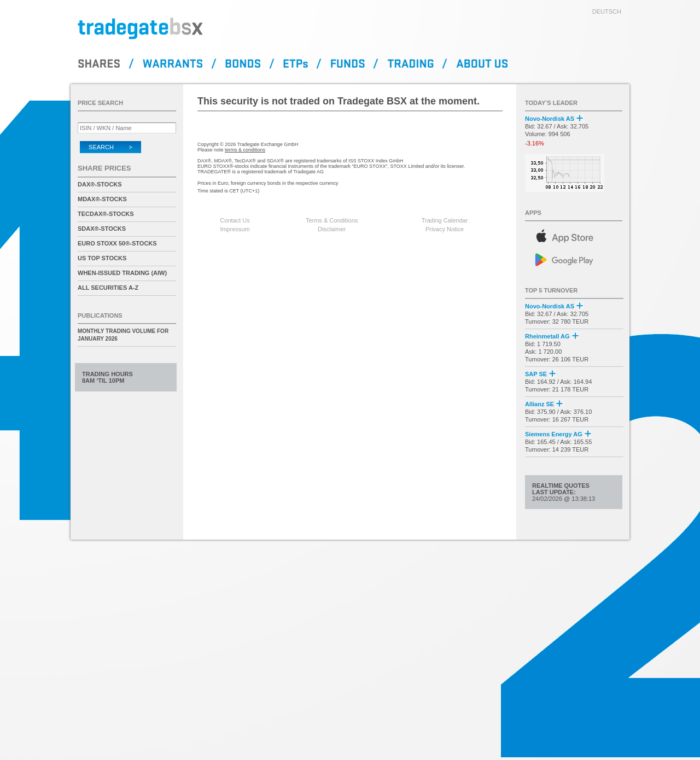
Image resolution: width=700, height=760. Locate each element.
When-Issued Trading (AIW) (122, 273)
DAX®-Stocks (100, 184)
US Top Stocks (102, 258)
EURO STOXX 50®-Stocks (117, 243)
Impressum (235, 229)
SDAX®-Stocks (102, 229)
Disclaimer (332, 229)
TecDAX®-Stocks (106, 214)
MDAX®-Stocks (102, 199)
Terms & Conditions (332, 220)
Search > (110, 147)
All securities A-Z (108, 288)
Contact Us (235, 220)
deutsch (607, 11)
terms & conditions (245, 150)
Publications (100, 315)
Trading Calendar (445, 220)
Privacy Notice (445, 229)
